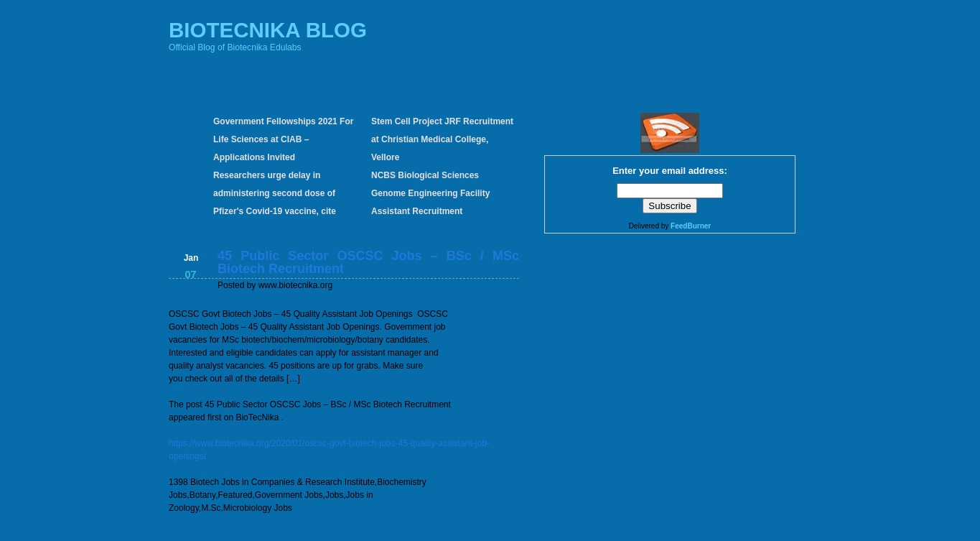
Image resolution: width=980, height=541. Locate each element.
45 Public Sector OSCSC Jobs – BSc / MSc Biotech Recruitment (368, 262)
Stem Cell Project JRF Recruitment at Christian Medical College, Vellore (442, 139)
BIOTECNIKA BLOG (268, 30)
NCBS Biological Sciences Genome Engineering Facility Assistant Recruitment (430, 193)
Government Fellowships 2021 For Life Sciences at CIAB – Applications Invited (283, 139)
